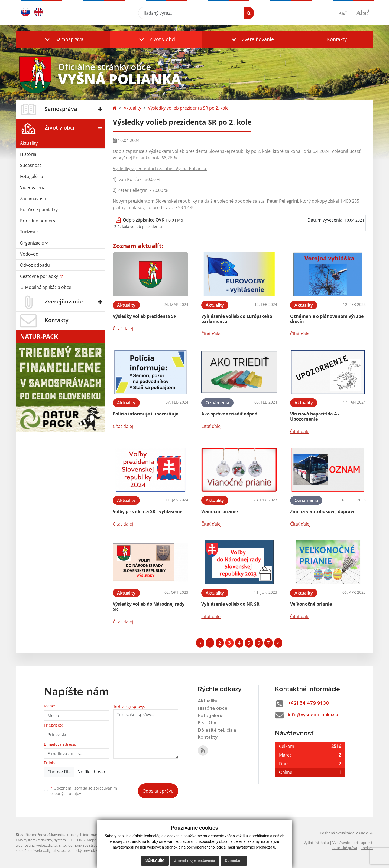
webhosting (25, 845)
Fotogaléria (32, 176)
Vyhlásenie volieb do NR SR (230, 604)
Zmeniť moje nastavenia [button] (195, 860)
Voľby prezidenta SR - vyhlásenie (148, 511)
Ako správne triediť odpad (229, 414)
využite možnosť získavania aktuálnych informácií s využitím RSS (69, 835)
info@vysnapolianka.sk (313, 715)
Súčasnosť (31, 165)
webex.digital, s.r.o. (51, 845)
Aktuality (29, 143)
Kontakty (337, 39)
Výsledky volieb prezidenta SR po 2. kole (188, 108)
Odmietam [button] (234, 860)
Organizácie (34, 243)
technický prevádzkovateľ (87, 850)
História (28, 154)
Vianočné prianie (220, 511)
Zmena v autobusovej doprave (323, 511)
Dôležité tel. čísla (217, 730)
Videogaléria (33, 187)
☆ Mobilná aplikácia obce (46, 287)
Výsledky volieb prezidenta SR (145, 316)
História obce (213, 708)
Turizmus (29, 232)
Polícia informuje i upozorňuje (145, 414)
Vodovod (29, 254)
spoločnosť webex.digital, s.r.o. (40, 850)
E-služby (207, 723)
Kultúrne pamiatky (39, 210)
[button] (63, 39)
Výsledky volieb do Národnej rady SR (149, 607)
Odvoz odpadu (35, 265)
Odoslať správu (158, 791)
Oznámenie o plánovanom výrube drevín (327, 319)
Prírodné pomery (38, 221)
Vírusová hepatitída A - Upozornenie (315, 416)
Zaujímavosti (33, 199)
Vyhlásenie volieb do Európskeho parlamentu (237, 319)
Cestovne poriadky (40, 276)
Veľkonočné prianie (311, 604)
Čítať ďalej (123, 329)
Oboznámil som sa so (84, 791)
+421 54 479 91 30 (308, 703)
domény (75, 845)
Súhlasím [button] (155, 860)
